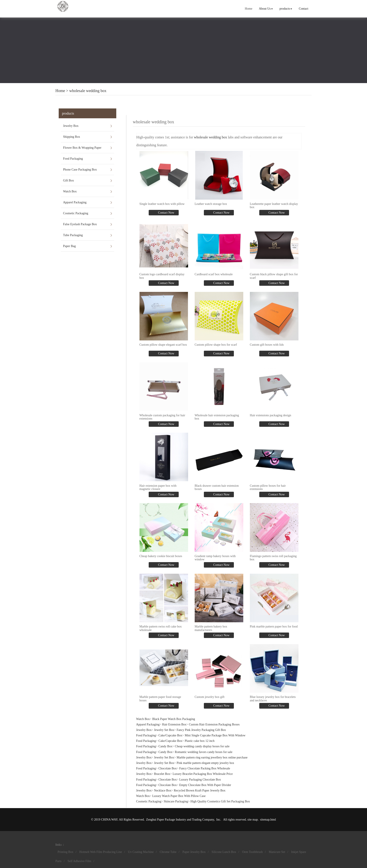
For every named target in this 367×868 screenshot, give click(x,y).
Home (249, 9)
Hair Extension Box (174, 724)
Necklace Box (163, 790)
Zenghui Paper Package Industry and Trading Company (180, 820)
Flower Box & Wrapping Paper (82, 148)
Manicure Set (277, 852)
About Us (266, 9)
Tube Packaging (73, 235)
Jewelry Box (71, 126)
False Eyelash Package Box (80, 224)
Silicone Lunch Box (224, 852)
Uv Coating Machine (141, 852)
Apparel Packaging (75, 202)
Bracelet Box (162, 774)
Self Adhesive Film (79, 861)
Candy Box (165, 746)
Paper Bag (69, 246)
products (286, 9)
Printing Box (65, 852)
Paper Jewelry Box (194, 852)
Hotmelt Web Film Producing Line (101, 852)
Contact (303, 9)
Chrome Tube (168, 852)
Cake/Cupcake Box (170, 735)
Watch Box (70, 191)
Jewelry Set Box (164, 730)
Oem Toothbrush (252, 852)
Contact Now (166, 213)
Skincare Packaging (176, 801)
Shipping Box (71, 137)
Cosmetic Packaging (76, 213)
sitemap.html (268, 820)
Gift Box (68, 180)
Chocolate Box (168, 768)
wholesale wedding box (88, 91)
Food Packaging (73, 159)
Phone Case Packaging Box (80, 170)
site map (253, 820)
